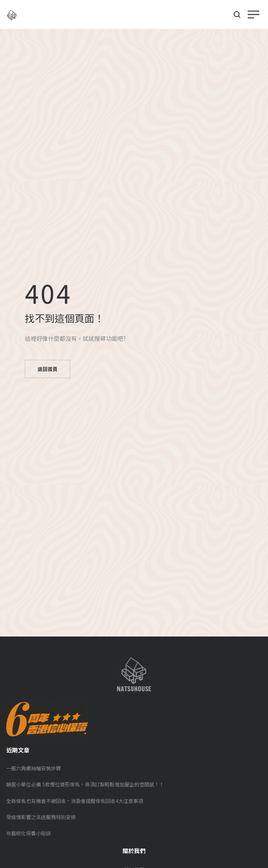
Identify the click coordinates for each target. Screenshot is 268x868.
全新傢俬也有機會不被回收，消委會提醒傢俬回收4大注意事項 (75, 801)
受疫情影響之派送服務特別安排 (41, 817)
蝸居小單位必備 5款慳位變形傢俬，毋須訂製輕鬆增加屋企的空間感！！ (85, 784)
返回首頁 (48, 369)
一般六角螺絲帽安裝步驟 (33, 768)
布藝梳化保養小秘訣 (29, 833)
